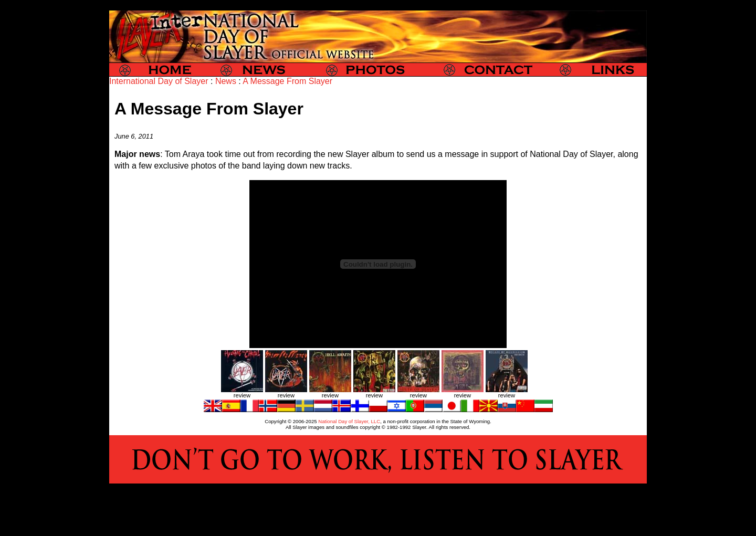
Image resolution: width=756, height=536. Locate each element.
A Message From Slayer (287, 81)
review (242, 395)
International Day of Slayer (159, 81)
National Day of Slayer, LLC (349, 421)
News (226, 81)
